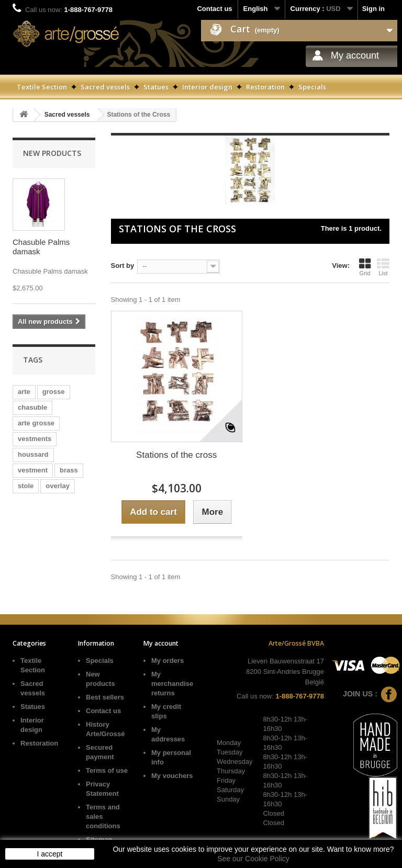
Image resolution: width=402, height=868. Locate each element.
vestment (33, 470)
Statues (156, 87)
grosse (54, 392)
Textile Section (42, 87)
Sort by (123, 266)
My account (355, 55)
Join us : (370, 694)
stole (26, 486)
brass (69, 470)
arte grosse (36, 423)
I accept (49, 854)
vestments (35, 439)
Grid (365, 267)
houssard (33, 454)
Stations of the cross (176, 455)
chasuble (32, 407)
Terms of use (107, 770)
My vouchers (172, 776)
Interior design (207, 87)
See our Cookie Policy (253, 859)
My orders (167, 661)
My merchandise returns (172, 684)
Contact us (214, 9)
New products (52, 153)
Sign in (373, 9)
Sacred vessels (105, 87)
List (383, 267)
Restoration (265, 87)
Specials (312, 87)
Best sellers (105, 697)
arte (24, 392)
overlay (58, 486)
